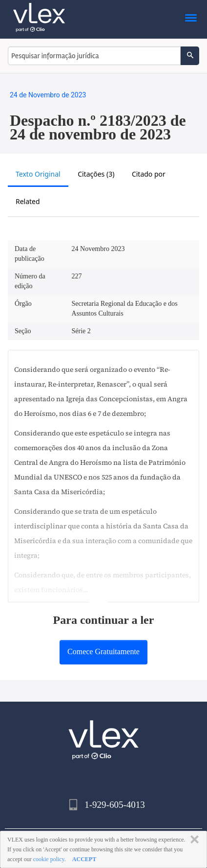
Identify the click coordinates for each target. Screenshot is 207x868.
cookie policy (49, 859)
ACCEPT (84, 859)
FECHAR (193, 840)
